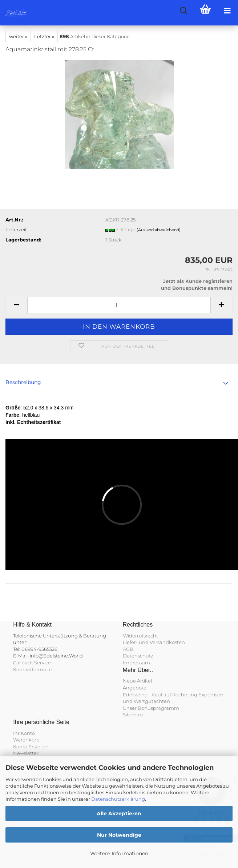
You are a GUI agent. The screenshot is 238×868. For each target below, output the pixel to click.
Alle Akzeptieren (119, 813)
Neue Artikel (137, 681)
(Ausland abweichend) (159, 230)
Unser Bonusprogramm (151, 708)
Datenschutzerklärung (118, 799)
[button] (16, 305)
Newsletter (26, 753)
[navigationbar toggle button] (227, 11)
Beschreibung (23, 382)
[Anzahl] (119, 305)
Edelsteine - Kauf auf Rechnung (160, 695)
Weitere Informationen (119, 853)
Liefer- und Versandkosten (154, 642)
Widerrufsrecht (140, 636)
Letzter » (44, 36)
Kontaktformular (33, 669)
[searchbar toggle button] (183, 11)
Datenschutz (138, 656)
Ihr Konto (24, 733)
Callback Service (32, 663)
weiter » (18, 36)
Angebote (135, 688)
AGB (128, 649)
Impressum (136, 663)
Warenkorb (26, 740)
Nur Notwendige (119, 835)
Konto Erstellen (31, 747)
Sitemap (133, 715)
